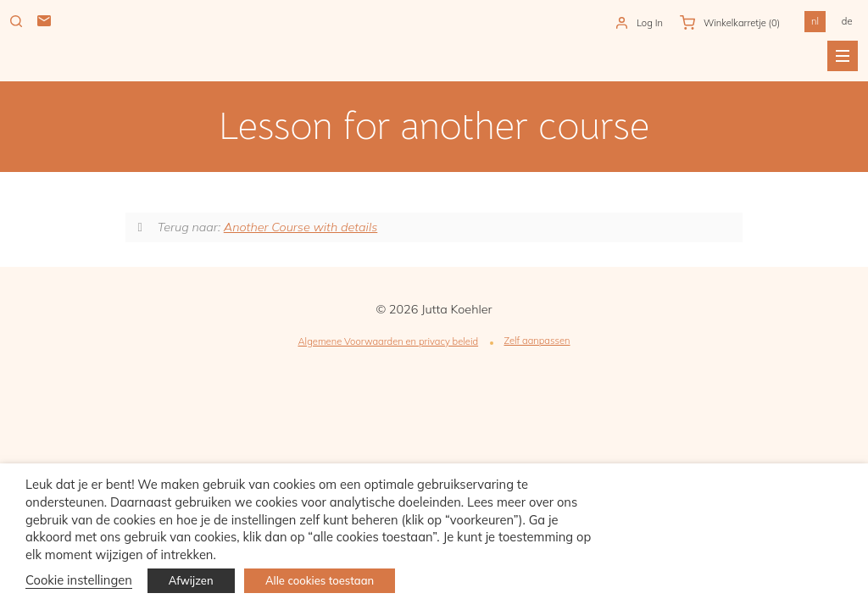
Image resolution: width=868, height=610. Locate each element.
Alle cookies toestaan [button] (320, 580)
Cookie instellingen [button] (79, 580)
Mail (44, 21)
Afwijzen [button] (191, 580)
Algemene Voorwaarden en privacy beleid (388, 341)
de (847, 21)
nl (815, 21)
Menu (843, 56)
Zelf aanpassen (537, 341)
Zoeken (16, 21)
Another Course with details (301, 227)
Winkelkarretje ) (742, 23)
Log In (650, 23)
